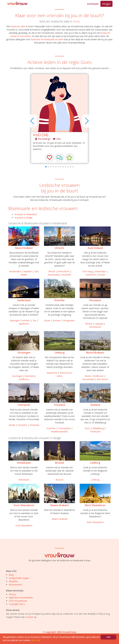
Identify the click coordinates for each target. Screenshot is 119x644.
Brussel (60, 463)
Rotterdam (101, 271)
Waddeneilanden (60, 432)
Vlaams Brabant (60, 505)
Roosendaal (88, 379)
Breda (88, 376)
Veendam (30, 376)
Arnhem (26, 320)
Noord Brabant (95, 353)
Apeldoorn (24, 324)
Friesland (59, 405)
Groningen (24, 353)
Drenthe (59, 300)
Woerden (67, 275)
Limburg (60, 353)
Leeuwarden (64, 428)
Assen (47, 320)
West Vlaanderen (95, 505)
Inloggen (106, 4)
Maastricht (52, 373)
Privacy (12, 594)
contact (29, 617)
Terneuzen (95, 432)
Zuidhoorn (24, 379)
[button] (59, 158)
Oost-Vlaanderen (24, 505)
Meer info (36, 640)
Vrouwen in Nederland (26, 214)
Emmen (57, 320)
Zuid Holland (95, 248)
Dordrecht (91, 275)
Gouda (102, 275)
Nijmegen (15, 320)
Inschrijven (93, 4)
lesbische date (18, 26)
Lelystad (99, 324)
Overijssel (24, 405)
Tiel (34, 320)
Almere (89, 324)
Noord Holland (24, 248)
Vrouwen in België (24, 218)
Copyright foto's (17, 604)
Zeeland (95, 405)
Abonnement (15, 585)
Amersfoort (64, 271)
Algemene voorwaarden (21, 598)
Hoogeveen (69, 320)
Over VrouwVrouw (18, 601)
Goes (76, 21)
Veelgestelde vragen (19, 578)
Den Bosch (102, 379)
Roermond (65, 373)
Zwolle (12, 425)
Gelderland (24, 300)
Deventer (22, 425)
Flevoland (95, 300)
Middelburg (98, 428)
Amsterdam (15, 271)
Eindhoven (98, 376)
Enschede (34, 425)
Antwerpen (24, 463)
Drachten (51, 428)
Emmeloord (95, 327)
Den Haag (88, 271)
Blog (11, 575)
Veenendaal (54, 275)
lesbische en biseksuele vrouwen (47, 39)
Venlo (59, 376)
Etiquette (13, 581)
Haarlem (28, 271)
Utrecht (59, 248)
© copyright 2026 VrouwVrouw (59, 632)
